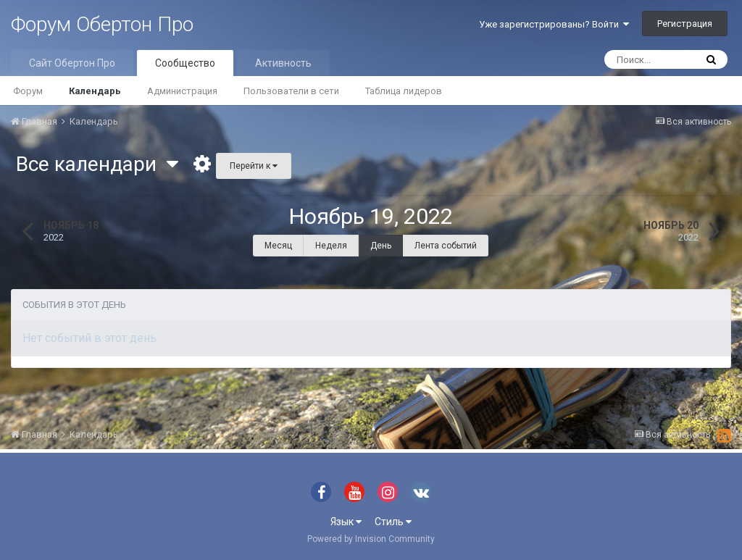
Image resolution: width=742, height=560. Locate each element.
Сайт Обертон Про (72, 63)
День (381, 246)
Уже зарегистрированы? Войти (554, 24)
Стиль (393, 522)
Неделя (331, 246)
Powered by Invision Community (371, 539)
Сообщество (185, 63)
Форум (28, 91)
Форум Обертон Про (102, 24)
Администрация (182, 91)
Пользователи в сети (291, 91)
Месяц (278, 246)
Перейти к (254, 166)
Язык (346, 522)
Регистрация (685, 24)
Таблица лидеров (404, 91)
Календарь (95, 91)
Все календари (97, 164)
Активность (283, 63)
